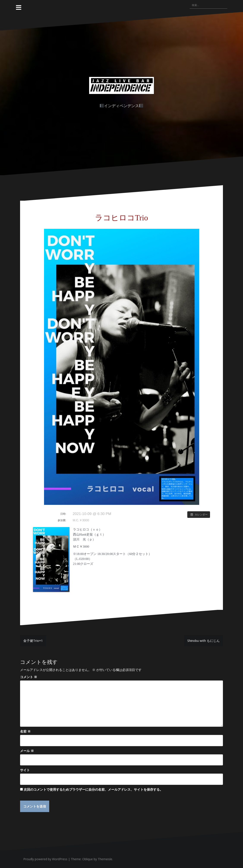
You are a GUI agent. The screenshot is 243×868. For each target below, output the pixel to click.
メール (27, 751)
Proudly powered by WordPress (45, 859)
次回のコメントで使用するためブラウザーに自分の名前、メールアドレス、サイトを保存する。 (93, 789)
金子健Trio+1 (33, 641)
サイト (25, 770)
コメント (29, 677)
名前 (25, 731)
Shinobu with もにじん (204, 641)
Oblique (88, 859)
